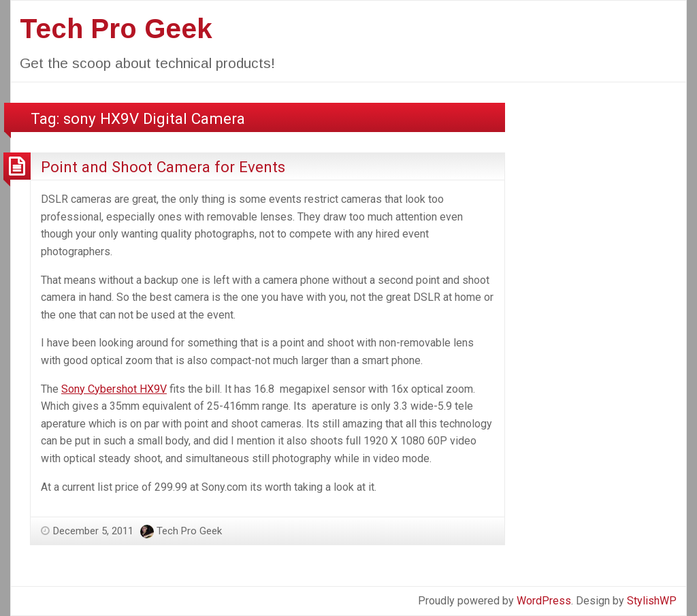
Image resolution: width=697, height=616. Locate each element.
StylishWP (652, 601)
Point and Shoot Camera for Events (163, 167)
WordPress (544, 601)
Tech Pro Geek (116, 29)
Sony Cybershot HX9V (114, 389)
